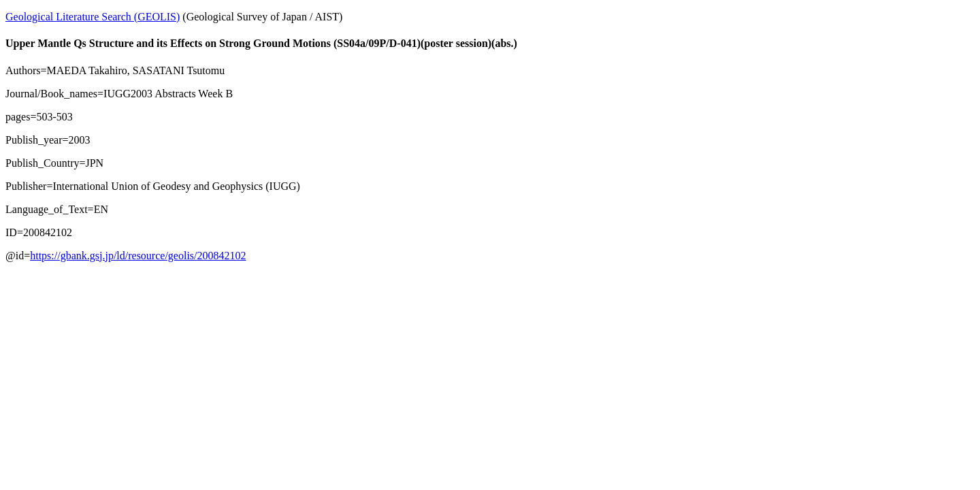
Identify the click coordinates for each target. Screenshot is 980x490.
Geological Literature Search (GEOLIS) (93, 17)
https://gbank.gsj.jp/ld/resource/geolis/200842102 (138, 256)
